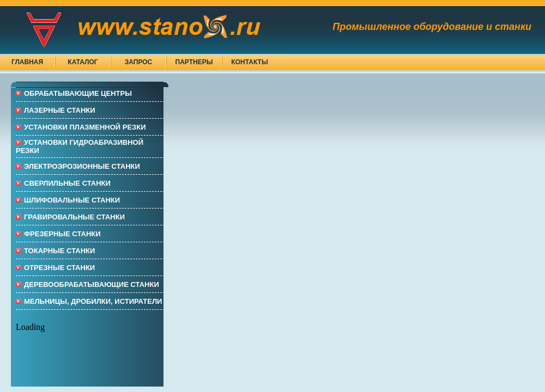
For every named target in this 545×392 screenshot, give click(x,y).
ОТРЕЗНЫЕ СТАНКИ (59, 268)
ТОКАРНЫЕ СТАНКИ (59, 251)
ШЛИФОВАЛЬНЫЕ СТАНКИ (72, 200)
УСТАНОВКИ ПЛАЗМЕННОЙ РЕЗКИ (85, 127)
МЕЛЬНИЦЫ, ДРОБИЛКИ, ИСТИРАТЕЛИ (93, 301)
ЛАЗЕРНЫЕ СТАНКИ (60, 110)
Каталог (83, 62)
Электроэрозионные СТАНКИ (82, 166)
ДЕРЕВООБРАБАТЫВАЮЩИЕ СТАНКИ (92, 284)
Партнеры (194, 62)
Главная (27, 62)
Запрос (139, 62)
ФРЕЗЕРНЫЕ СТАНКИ (62, 234)
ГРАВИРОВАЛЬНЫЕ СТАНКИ (74, 217)
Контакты (249, 62)
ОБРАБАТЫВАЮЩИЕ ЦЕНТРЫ (78, 93)
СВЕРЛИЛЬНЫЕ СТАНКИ (67, 183)
